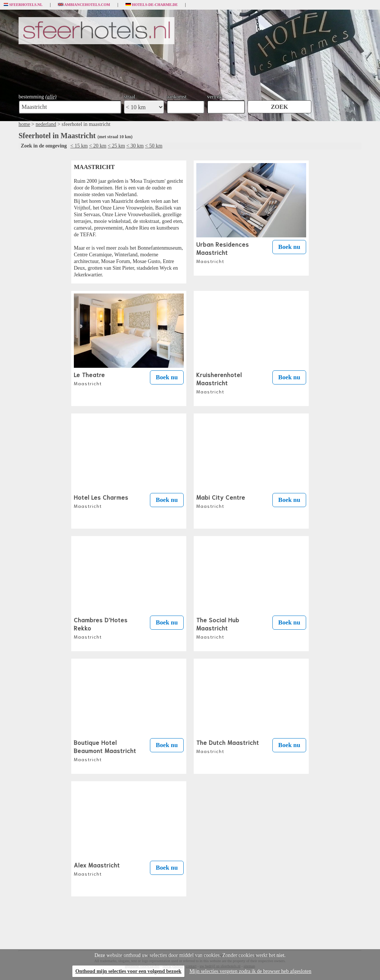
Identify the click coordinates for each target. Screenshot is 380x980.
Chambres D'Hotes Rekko (101, 627)
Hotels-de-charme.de (152, 5)
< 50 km (154, 146)
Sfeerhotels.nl (23, 5)
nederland (46, 124)
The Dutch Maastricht (228, 746)
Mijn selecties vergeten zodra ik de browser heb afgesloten (250, 971)
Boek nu (289, 247)
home (24, 124)
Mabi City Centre (221, 501)
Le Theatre (89, 378)
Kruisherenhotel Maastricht (219, 382)
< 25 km (116, 146)
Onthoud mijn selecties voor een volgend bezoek (128, 971)
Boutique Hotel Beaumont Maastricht (105, 750)
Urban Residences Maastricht (223, 252)
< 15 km (79, 146)
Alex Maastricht (97, 869)
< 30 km (135, 146)
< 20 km (98, 146)
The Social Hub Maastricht (218, 627)
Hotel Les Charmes (101, 501)
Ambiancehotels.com (84, 5)
